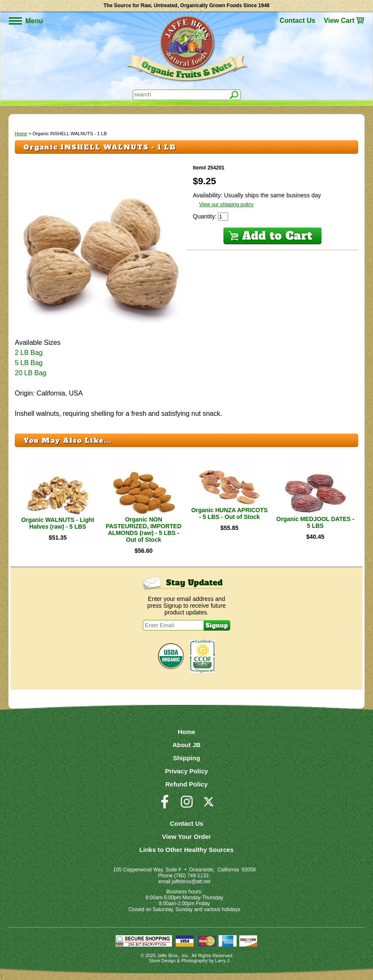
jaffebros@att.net (191, 882)
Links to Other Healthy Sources (186, 850)
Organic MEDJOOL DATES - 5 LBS (315, 522)
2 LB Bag (29, 353)
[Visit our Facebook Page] (165, 805)
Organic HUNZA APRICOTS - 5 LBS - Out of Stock (230, 513)
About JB (186, 745)
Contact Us (297, 20)
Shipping (186, 758)
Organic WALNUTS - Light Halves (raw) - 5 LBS (58, 523)
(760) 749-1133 (191, 876)
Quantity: (206, 216)
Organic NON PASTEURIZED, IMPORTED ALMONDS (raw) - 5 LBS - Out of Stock (143, 530)
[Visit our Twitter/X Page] (209, 805)
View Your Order (187, 837)
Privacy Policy (187, 771)
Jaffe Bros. (168, 955)
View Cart (339, 20)
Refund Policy (186, 784)
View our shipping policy (227, 205)
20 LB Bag (31, 373)
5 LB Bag (29, 363)
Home (21, 134)
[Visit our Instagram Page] (187, 805)
